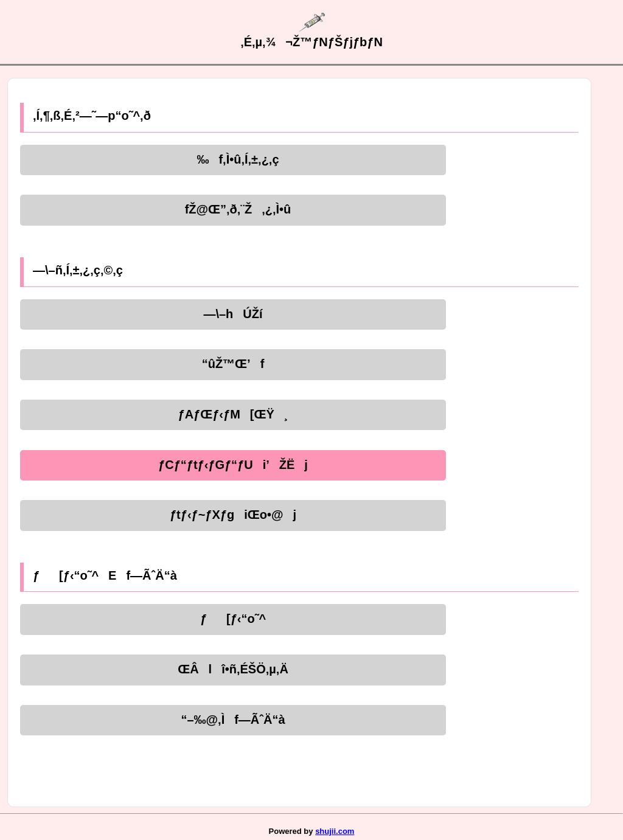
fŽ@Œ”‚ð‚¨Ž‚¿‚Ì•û (233, 209)
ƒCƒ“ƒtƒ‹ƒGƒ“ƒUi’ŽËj (233, 465)
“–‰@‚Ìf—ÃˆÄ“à (233, 720)
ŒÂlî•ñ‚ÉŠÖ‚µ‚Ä (233, 669)
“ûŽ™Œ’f (233, 364)
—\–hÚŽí (233, 314)
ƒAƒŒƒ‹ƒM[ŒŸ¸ (233, 414)
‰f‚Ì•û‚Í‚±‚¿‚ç (233, 159)
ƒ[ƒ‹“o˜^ (233, 619)
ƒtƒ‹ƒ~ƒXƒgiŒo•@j (233, 515)
